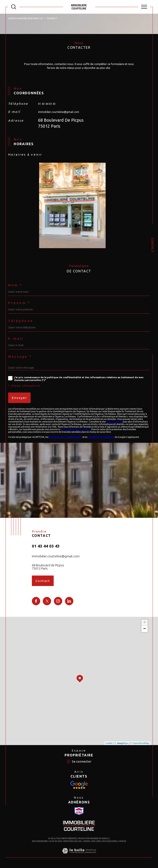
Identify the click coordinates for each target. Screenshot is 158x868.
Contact (153, 245)
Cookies (122, 841)
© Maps (121, 743)
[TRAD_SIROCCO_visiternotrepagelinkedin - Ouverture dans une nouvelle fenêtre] (69, 601)
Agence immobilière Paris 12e (26, 18)
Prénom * (19, 303)
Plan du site (55, 841)
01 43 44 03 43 (47, 104)
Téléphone (21, 321)
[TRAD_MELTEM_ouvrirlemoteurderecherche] (14, 7)
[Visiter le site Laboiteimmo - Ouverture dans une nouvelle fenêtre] (79, 855)
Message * (20, 356)
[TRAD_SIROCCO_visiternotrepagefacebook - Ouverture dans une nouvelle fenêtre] (36, 601)
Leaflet (109, 743)
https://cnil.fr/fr (114, 422)
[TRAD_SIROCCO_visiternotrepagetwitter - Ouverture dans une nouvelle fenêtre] (47, 601)
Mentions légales (72, 841)
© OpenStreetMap (140, 743)
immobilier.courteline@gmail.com (59, 112)
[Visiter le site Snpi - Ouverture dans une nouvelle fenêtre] (79, 785)
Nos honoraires (40, 841)
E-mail (16, 339)
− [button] (145, 629)
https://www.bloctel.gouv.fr (76, 429)
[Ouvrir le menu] (144, 7)
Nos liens (96, 841)
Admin (86, 841)
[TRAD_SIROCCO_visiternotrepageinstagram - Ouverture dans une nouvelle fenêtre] (58, 601)
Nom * (15, 285)
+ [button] (145, 623)
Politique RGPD (109, 841)
